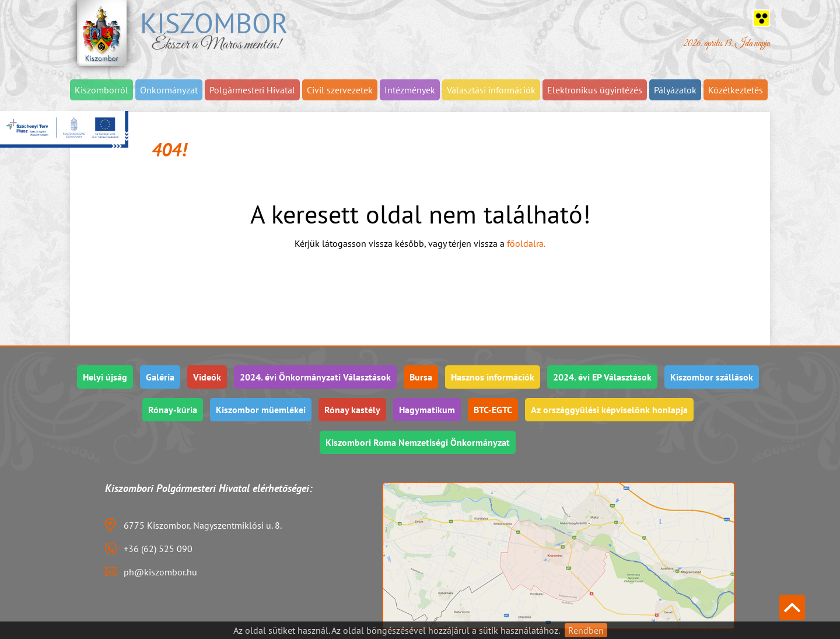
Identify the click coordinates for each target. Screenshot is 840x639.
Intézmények (410, 90)
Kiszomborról (101, 90)
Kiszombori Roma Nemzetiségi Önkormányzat (418, 442)
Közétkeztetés (736, 90)
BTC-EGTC (493, 410)
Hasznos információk (493, 377)
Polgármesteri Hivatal (252, 90)
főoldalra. (526, 243)
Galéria (160, 377)
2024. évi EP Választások (602, 377)
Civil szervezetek (340, 90)
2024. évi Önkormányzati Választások (315, 377)
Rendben (586, 630)
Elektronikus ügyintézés (595, 90)
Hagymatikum (427, 410)
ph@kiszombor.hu (160, 572)
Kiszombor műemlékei (261, 410)
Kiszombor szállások (712, 377)
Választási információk (491, 90)
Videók (207, 377)
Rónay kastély (352, 410)
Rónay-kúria (173, 410)
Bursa (421, 377)
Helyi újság (105, 377)
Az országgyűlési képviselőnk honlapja (609, 410)
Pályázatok (675, 90)
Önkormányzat (169, 90)
